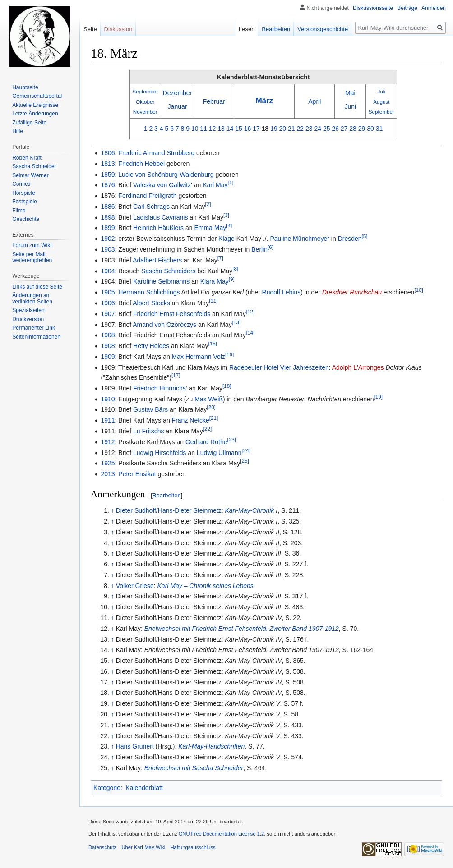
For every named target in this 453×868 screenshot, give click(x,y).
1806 (108, 153)
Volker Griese (135, 586)
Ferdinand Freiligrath (147, 196)
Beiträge (407, 8)
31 (379, 129)
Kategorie (107, 788)
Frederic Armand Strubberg (156, 153)
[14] (250, 333)
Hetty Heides (151, 346)
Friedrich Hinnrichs (159, 388)
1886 (108, 207)
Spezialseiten (28, 310)
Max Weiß (209, 399)
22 (300, 129)
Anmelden (434, 8)
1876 (108, 185)
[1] (230, 183)
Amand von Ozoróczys (164, 325)
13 (221, 129)
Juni (350, 106)
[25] (244, 461)
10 (195, 129)
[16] (229, 354)
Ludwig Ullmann (219, 453)
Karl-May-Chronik (249, 510)
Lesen (247, 29)
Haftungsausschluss (193, 847)
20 (283, 129)
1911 (108, 420)
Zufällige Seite (29, 123)
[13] (236, 322)
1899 (108, 228)
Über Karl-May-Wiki (143, 847)
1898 (108, 217)
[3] (226, 215)
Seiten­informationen (36, 337)
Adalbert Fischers (157, 260)
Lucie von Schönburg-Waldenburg (166, 175)
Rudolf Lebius (282, 292)
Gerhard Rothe (206, 442)
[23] (232, 439)
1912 (108, 442)
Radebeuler (245, 367)
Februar (214, 101)
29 (362, 129)
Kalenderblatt (144, 788)
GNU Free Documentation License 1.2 (222, 834)
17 (256, 129)
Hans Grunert (135, 746)
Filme (19, 211)
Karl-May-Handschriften (211, 746)
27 (344, 129)
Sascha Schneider (34, 166)
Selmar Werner (30, 175)
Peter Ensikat (137, 474)
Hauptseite (25, 87)
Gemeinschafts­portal (37, 96)
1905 (108, 292)
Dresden (350, 239)
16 (248, 129)
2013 (108, 474)
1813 (108, 164)
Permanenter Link (34, 328)
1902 (108, 239)
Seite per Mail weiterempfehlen (32, 257)
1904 (108, 271)
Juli (382, 91)
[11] (213, 301)
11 (203, 129)
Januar (178, 106)
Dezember (178, 93)
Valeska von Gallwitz (162, 185)
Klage (226, 239)
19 (274, 129)
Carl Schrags (151, 207)
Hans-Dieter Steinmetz (190, 510)
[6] (270, 247)
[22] (207, 429)
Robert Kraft (27, 158)
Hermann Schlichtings (149, 292)
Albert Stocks (151, 303)
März (264, 101)
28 (353, 129)
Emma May (210, 228)
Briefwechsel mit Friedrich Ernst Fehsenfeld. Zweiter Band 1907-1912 (242, 629)
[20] (211, 407)
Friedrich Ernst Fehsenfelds (172, 314)
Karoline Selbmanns (161, 281)
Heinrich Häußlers (158, 228)
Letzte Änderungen (35, 114)
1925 (108, 463)
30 (370, 129)
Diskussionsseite (373, 8)
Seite (90, 29)
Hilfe (18, 131)
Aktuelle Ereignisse (35, 105)
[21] (214, 418)
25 (327, 129)
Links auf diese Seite (37, 287)
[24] (246, 450)
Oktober (145, 102)
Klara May (215, 281)
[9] (232, 279)
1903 (108, 249)
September (145, 91)
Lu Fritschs (148, 431)
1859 (108, 175)
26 (335, 129)
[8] (235, 269)
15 (239, 129)
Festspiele (25, 202)
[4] (229, 226)
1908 (108, 335)
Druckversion (28, 319)
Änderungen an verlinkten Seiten (32, 299)
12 (213, 129)
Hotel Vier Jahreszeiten (296, 367)
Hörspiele (24, 193)
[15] (213, 343)
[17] (176, 375)
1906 (108, 303)
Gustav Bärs (150, 409)
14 (230, 129)
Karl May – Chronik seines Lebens (206, 586)
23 (309, 129)
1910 (108, 399)
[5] (365, 237)
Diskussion (118, 29)
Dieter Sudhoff (136, 510)
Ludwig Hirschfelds (160, 453)
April (314, 101)
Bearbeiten (167, 495)
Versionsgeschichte (323, 29)
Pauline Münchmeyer (300, 239)
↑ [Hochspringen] (113, 510)
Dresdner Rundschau (352, 292)
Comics (21, 184)
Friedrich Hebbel (141, 164)
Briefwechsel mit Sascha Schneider (194, 768)
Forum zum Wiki (32, 245)
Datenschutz (102, 847)
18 (265, 129)
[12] (250, 311)
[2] (208, 204)
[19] (378, 397)
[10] (418, 290)
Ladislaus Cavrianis (160, 217)
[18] (227, 386)
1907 (108, 314)
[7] (220, 258)
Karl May (215, 185)
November (145, 112)
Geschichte (26, 219)
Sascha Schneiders (169, 271)
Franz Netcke (191, 420)
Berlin (259, 249)
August (381, 102)
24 (318, 129)
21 (291, 129)
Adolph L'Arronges (358, 367)
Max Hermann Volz (199, 357)
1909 (108, 357)
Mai (350, 93)
